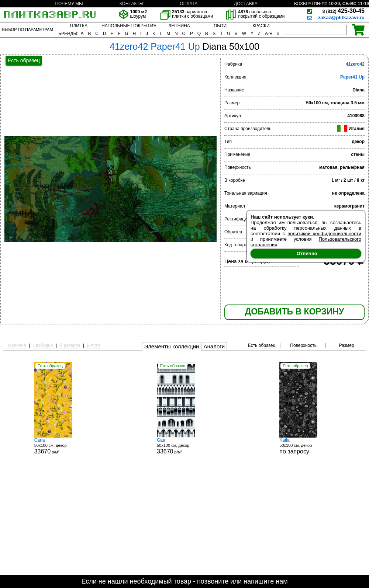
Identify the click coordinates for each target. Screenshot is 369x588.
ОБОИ (220, 26)
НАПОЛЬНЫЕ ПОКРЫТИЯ (129, 26)
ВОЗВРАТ (304, 4)
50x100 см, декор (307, 446)
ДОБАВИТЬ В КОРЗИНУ (294, 312)
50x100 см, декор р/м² (62, 446)
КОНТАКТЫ (132, 4)
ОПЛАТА (189, 4)
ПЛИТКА (79, 26)
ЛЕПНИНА (179, 26)
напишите (259, 581)
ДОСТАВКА (246, 4)
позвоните (213, 581)
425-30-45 (344, 11)
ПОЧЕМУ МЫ (69, 4)
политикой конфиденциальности (324, 234)
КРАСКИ (261, 26)
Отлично (307, 253)
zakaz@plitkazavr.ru (341, 18)
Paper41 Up (352, 77)
